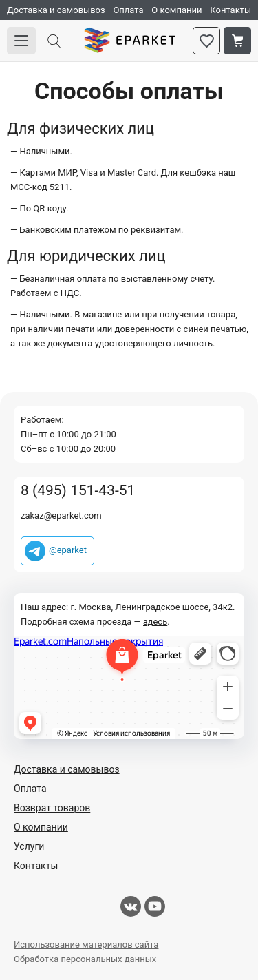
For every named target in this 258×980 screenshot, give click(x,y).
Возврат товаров (52, 808)
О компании (176, 10)
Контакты (230, 10)
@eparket (68, 550)
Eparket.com (130, 41)
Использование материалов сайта (86, 945)
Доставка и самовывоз (56, 10)
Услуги (29, 846)
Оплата (128, 10)
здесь (155, 622)
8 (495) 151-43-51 (78, 491)
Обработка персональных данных (85, 959)
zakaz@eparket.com (61, 515)
